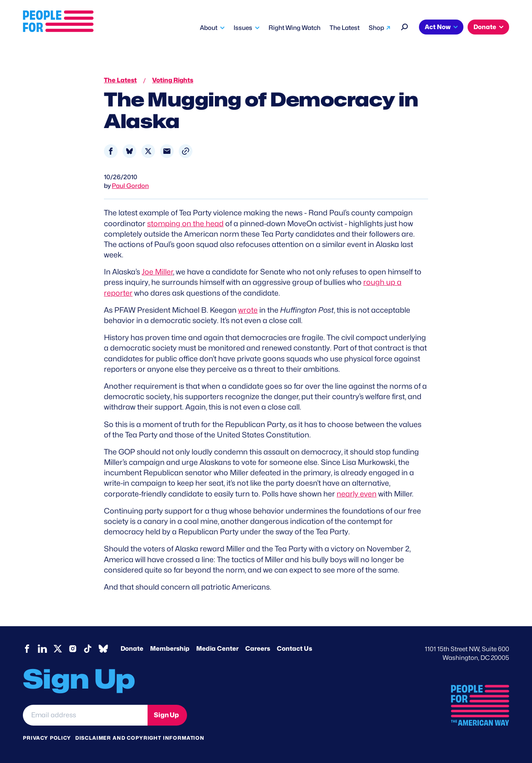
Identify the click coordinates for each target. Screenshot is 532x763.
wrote (248, 310)
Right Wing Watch (294, 28)
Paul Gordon (130, 186)
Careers (258, 649)
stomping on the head (185, 223)
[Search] (405, 26)
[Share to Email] (167, 151)
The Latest (345, 28)
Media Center (217, 649)
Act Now (438, 27)
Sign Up (166, 715)
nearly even (357, 494)
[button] (186, 151)
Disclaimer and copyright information (140, 738)
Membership (170, 649)
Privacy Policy (47, 738)
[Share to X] (148, 151)
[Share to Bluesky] (129, 151)
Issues (243, 28)
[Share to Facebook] (111, 151)
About (209, 28)
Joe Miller (157, 272)
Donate (485, 27)
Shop (376, 28)
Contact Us (294, 649)
